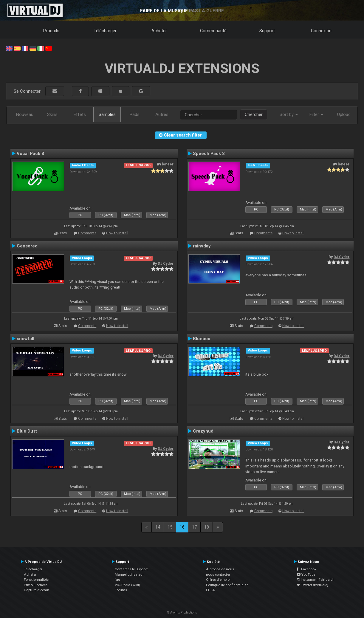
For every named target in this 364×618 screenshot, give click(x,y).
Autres (162, 114)
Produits (51, 31)
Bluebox (202, 339)
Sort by (289, 114)
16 (182, 527)
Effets (80, 114)
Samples (107, 114)
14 (158, 527)
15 (170, 527)
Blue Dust (27, 431)
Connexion (321, 31)
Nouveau (25, 114)
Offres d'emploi (218, 580)
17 (194, 527)
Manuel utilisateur (129, 574)
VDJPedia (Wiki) (127, 585)
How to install (117, 233)
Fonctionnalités (36, 580)
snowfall (25, 339)
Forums (121, 590)
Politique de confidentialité (227, 585)
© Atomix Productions (182, 612)
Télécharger (105, 31)
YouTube (306, 574)
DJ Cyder (166, 264)
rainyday (202, 246)
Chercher (254, 114)
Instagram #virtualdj (315, 580)
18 (207, 527)
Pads (135, 114)
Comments (87, 233)
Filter (316, 114)
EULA (210, 590)
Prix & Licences (36, 585)
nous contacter (218, 574)
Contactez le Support (131, 569)
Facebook (307, 569)
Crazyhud (203, 431)
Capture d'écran (37, 590)
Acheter (159, 31)
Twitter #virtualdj (313, 585)
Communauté (213, 31)
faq (117, 580)
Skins (52, 114)
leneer (168, 164)
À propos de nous (220, 569)
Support (267, 31)
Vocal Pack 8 (30, 154)
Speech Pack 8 (209, 154)
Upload (344, 114)
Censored (27, 246)
